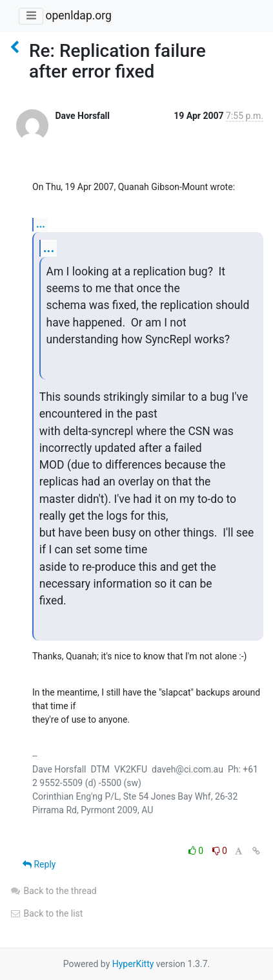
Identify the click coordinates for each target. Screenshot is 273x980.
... (41, 224)
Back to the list (46, 913)
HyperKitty (133, 964)
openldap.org (78, 16)
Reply (39, 864)
